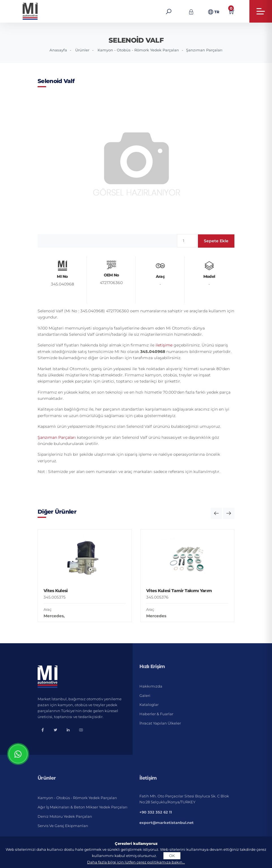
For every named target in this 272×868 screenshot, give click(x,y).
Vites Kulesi (56, 591)
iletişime (164, 345)
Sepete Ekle (216, 241)
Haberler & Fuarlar (156, 714)
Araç (48, 609)
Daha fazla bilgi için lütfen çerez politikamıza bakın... (136, 862)
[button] (216, 513)
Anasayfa (58, 50)
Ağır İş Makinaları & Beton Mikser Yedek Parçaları (83, 807)
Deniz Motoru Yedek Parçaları (65, 816)
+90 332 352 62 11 (156, 812)
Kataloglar (149, 705)
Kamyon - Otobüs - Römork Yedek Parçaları (138, 50)
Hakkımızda (151, 686)
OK (172, 856)
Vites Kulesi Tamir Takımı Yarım (179, 591)
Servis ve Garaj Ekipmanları (63, 826)
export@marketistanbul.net (167, 823)
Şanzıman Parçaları (204, 50)
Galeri (145, 695)
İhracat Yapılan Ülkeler (160, 723)
